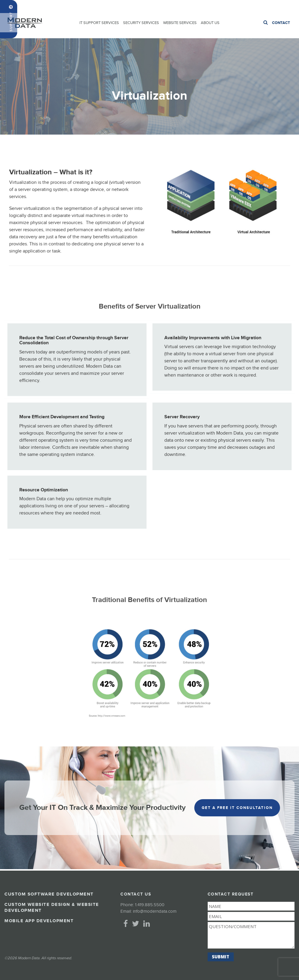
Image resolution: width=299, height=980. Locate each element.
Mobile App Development (39, 921)
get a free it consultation (237, 808)
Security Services (141, 23)
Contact (281, 23)
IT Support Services (99, 23)
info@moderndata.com (155, 911)
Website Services (180, 23)
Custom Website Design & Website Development (52, 908)
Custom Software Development (49, 894)
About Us (210, 23)
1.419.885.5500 (281, 6)
